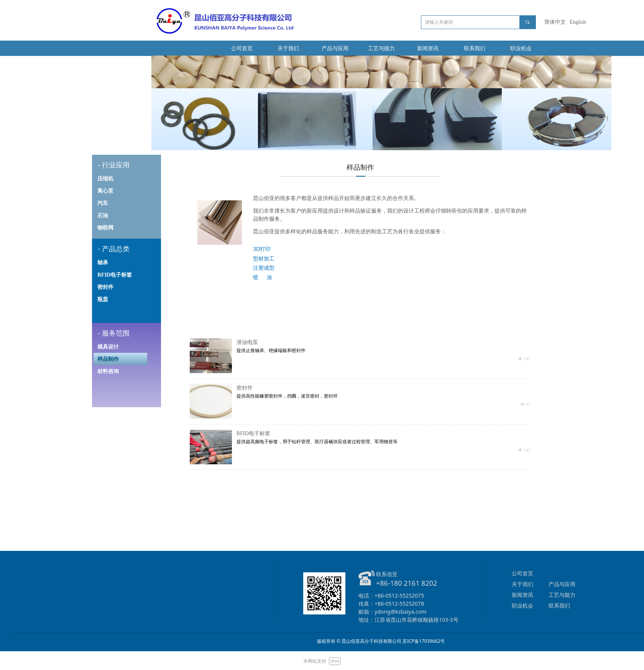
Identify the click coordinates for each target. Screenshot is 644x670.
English (578, 22)
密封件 (245, 388)
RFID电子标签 (253, 433)
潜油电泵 (247, 342)
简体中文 (555, 22)
